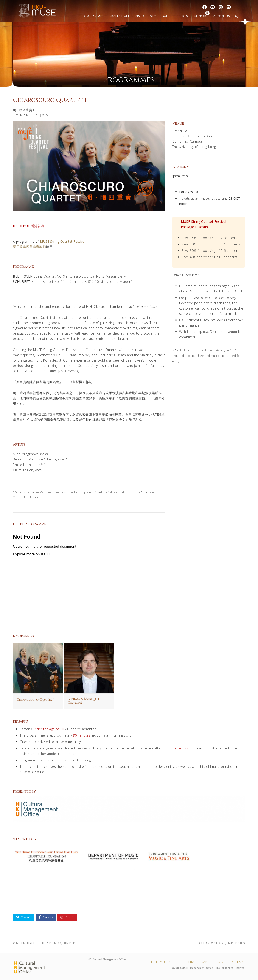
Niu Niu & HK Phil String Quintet (44, 943)
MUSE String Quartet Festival (63, 241)
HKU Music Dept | (167, 962)
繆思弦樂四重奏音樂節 (29, 247)
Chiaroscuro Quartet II (222, 943)
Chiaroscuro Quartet (35, 700)
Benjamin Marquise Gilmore (84, 701)
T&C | (222, 962)
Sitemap (239, 962)
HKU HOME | (200, 962)
